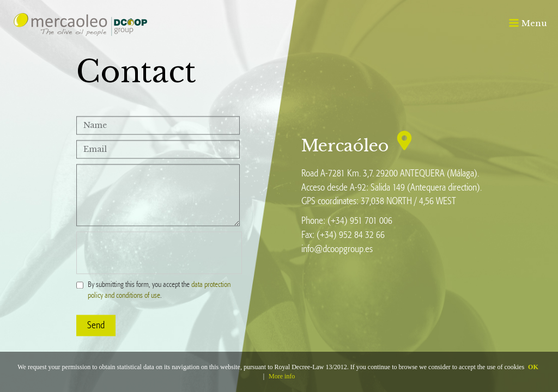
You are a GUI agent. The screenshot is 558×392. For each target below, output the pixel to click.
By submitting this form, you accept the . (159, 290)
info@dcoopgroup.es (337, 249)
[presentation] (159, 253)
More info (282, 376)
